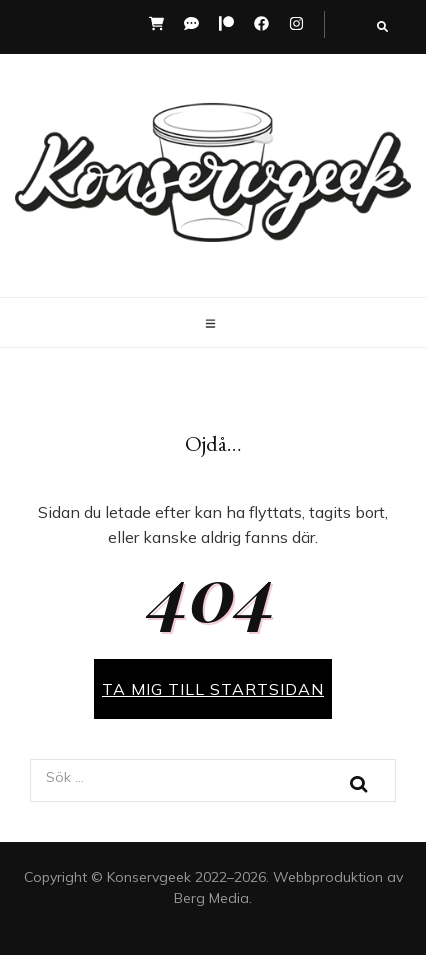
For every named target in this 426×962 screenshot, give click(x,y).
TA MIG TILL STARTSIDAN (213, 689)
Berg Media (211, 898)
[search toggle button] (382, 27)
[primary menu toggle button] (213, 324)
